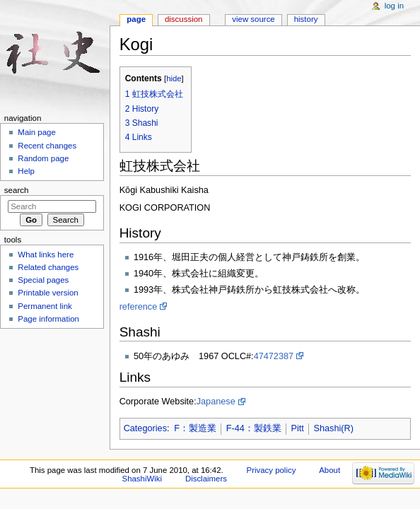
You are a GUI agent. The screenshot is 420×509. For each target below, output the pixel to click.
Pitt (297, 428)
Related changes (48, 267)
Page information (48, 319)
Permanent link (45, 306)
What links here (46, 255)
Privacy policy (272, 470)
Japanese (216, 402)
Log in (394, 6)
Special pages (43, 280)
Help (26, 171)
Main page (37, 132)
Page (136, 19)
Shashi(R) (333, 428)
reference (139, 307)
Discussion (183, 19)
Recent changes (47, 146)
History (306, 19)
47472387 (274, 356)
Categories (145, 428)
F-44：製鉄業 (254, 428)
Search (17, 190)
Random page (43, 158)
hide (174, 78)
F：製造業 (195, 428)
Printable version (48, 293)
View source (253, 19)
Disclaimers (206, 479)
